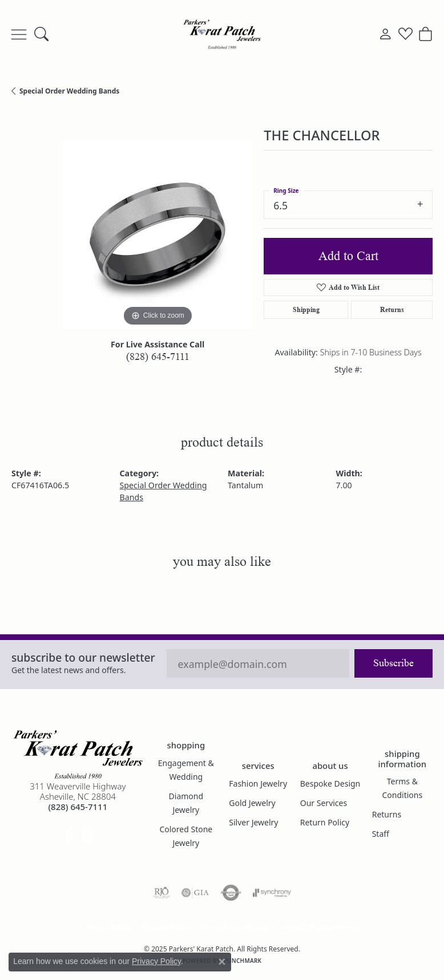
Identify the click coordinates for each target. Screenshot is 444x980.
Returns (392, 309)
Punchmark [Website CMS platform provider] (243, 961)
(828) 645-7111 (158, 357)
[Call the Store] (78, 807)
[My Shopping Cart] (425, 34)
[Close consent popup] (222, 962)
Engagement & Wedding (186, 770)
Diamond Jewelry (186, 803)
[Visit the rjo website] (162, 893)
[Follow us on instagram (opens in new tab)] (87, 836)
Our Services (324, 803)
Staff (381, 834)
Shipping (306, 309)
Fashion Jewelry (258, 783)
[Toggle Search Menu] (41, 34)
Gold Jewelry (252, 803)
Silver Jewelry (253, 822)
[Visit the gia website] (195, 893)
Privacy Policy (166, 927)
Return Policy (325, 822)
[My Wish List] (405, 34)
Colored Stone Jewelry (186, 836)
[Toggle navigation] (19, 34)
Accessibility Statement (318, 927)
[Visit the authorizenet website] (231, 893)
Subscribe (393, 663)
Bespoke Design (330, 783)
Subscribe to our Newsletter (83, 657)
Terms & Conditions (403, 788)
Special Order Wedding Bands (69, 91)
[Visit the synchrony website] (272, 893)
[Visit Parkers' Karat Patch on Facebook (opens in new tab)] (68, 836)
